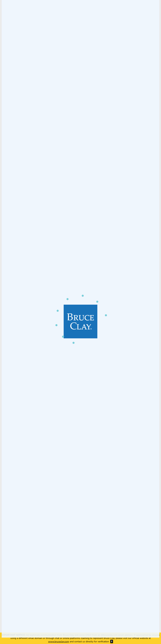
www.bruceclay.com (59, 642)
